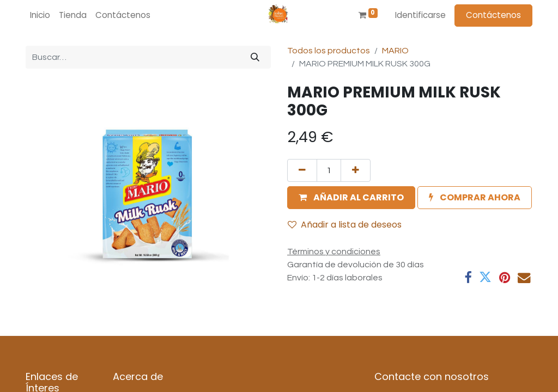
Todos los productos (329, 51)
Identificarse (420, 15)
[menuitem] (40, 16)
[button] (351, 198)
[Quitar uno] (302, 170)
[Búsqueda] (255, 57)
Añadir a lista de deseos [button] (345, 225)
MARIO (395, 51)
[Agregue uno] (356, 170)
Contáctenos (493, 15)
